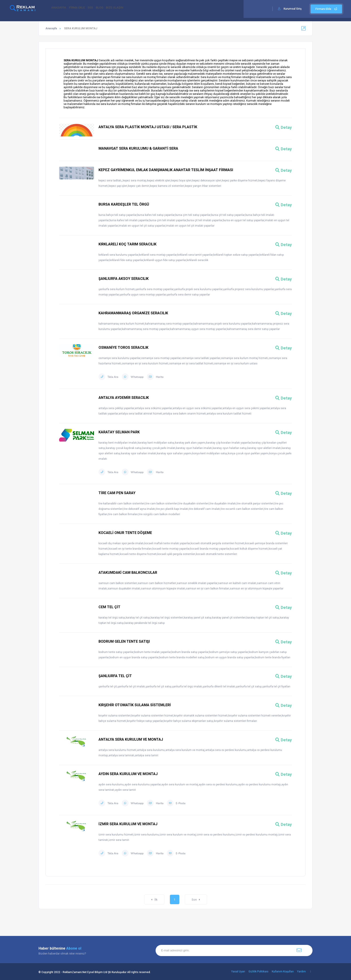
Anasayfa (51, 28)
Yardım (301, 971)
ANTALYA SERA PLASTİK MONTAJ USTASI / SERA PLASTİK (148, 127)
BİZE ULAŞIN (129, 9)
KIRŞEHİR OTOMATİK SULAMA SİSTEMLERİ (135, 705)
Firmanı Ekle (326, 9)
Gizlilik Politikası (258, 971)
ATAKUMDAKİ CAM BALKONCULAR (128, 573)
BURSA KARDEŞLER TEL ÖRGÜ (124, 204)
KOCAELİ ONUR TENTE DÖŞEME (125, 533)
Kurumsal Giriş (293, 9)
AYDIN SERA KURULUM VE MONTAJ (128, 774)
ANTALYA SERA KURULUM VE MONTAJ (131, 739)
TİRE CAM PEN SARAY (117, 493)
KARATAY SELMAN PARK (119, 432)
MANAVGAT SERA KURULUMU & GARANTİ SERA (138, 148)
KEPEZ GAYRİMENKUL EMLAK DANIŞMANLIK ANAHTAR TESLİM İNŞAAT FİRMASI (166, 170)
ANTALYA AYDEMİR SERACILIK (124, 398)
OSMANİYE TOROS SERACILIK (123, 348)
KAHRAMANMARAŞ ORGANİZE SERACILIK (133, 313)
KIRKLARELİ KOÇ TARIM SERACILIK (127, 244)
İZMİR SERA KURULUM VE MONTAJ (128, 824)
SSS (98, 9)
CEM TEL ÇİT (109, 607)
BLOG (111, 9)
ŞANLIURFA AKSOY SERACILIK (124, 279)
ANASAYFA (60, 9)
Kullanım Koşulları (283, 971)
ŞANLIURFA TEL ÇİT (115, 676)
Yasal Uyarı (238, 971)
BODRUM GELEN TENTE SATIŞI (124, 641)
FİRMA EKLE (82, 9)
